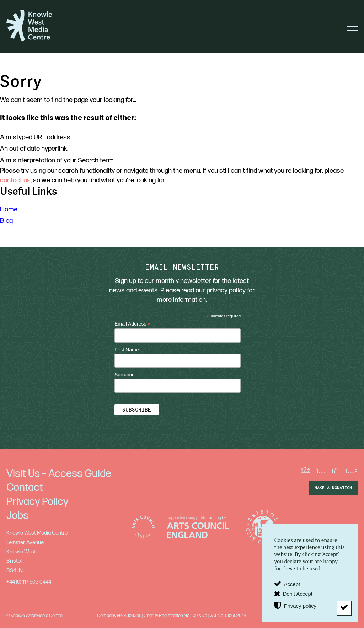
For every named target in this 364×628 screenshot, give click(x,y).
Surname (125, 375)
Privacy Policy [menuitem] (37, 502)
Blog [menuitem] (6, 221)
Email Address (133, 324)
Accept (292, 584)
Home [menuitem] (9, 210)
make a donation (333, 488)
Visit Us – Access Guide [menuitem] (59, 474)
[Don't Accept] (344, 608)
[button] (352, 27)
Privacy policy (300, 605)
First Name (127, 350)
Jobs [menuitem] (17, 516)
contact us (15, 180)
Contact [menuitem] (25, 488)
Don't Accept (298, 594)
